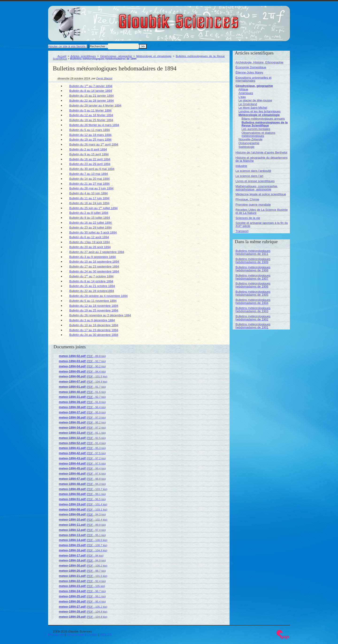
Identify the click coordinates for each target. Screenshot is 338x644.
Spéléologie (246, 147)
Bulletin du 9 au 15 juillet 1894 (90, 218)
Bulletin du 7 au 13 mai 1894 (89, 174)
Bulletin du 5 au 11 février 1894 (90, 110)
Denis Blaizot (104, 78)
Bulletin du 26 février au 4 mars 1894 (94, 125)
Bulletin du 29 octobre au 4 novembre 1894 (98, 296)
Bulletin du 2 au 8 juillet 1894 (89, 213)
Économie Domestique (251, 67)
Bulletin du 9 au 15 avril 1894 (89, 154)
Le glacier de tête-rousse (255, 100)
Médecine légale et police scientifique (261, 194)
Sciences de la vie (248, 218)
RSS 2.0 (106, 634)
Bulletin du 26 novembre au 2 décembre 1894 (100, 315)
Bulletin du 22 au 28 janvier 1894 (91, 101)
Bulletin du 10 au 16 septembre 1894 (94, 262)
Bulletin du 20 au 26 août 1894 (90, 247)
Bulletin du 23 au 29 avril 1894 (90, 164)
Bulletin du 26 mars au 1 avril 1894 (94, 144)
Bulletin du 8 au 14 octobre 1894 (91, 281)
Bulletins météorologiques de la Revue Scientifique (265, 124)
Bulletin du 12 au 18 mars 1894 (90, 135)
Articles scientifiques (83, 56)
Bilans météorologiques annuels (263, 119)
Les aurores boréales (256, 129)
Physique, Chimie (247, 199)
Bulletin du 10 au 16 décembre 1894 (94, 325)
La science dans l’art (249, 176)
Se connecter (76, 634)
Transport (242, 231)
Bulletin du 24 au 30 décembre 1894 (94, 335)
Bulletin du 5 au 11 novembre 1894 (93, 301)
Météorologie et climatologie (154, 56)
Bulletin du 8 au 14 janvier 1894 (91, 91)
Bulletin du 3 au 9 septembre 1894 (92, 257)
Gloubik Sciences (205, 18)
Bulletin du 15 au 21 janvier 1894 (91, 96)
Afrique (243, 89)
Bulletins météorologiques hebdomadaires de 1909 (253, 261)
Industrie (241, 166)
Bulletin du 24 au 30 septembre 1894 (94, 271)
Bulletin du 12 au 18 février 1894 (91, 115)
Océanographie (249, 143)
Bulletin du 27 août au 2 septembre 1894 (97, 252)
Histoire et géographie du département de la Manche (261, 159)
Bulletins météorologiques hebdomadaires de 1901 (253, 326)
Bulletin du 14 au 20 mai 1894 (89, 179)
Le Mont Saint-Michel (253, 108)
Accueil (62, 56)
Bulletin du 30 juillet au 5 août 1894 (93, 232)
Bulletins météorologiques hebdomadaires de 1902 (253, 318)
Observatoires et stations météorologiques (258, 134)
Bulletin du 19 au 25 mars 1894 (90, 140)
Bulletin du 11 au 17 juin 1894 (89, 198)
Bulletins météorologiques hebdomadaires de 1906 (253, 285)
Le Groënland (248, 104)
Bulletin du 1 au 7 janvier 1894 (91, 86)
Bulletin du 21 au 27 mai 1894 (89, 184)
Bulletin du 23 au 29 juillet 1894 (90, 228)
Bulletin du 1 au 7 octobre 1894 (91, 276)
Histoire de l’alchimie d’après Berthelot (261, 152)
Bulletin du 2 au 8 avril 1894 (88, 149)
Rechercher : (98, 46)
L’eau (242, 97)
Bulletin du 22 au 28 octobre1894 (92, 291)
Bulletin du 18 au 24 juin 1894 (89, 203)
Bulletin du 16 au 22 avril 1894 (90, 159)
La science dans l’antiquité (253, 171)
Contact (92, 634)
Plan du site (56, 634)
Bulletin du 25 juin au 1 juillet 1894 (93, 208)
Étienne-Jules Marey (249, 72)
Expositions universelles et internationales (253, 79)
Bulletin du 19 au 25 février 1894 (91, 120)
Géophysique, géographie (116, 56)
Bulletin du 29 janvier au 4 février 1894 (95, 105)
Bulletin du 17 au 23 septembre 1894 (94, 266)
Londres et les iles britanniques (259, 111)
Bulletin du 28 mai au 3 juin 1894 (91, 188)
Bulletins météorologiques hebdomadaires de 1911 (253, 252)
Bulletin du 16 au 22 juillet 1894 (90, 223)
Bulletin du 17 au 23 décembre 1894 (94, 330)
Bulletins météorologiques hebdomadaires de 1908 (253, 269)
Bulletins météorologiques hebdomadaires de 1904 (253, 301)
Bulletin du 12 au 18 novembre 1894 (94, 306)
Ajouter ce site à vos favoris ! (68, 46)
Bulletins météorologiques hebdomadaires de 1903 (253, 310)
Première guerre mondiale (253, 205)
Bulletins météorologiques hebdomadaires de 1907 (253, 277)
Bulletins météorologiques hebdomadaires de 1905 (253, 293)
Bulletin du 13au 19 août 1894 (90, 242)
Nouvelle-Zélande (250, 139)
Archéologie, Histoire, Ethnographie (259, 62)
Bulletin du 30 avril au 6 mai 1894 (92, 169)
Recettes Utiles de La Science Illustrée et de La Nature (262, 211)
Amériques (246, 93)
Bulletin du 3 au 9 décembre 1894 (92, 320)
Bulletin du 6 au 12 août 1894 (89, 237)
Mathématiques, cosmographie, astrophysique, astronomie (257, 188)
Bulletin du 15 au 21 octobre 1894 (92, 286)
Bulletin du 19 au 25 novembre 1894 (94, 310)
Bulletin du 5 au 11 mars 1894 (90, 130)
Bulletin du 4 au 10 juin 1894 (88, 193)
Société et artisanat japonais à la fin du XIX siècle (262, 224)
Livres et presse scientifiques (255, 181)
